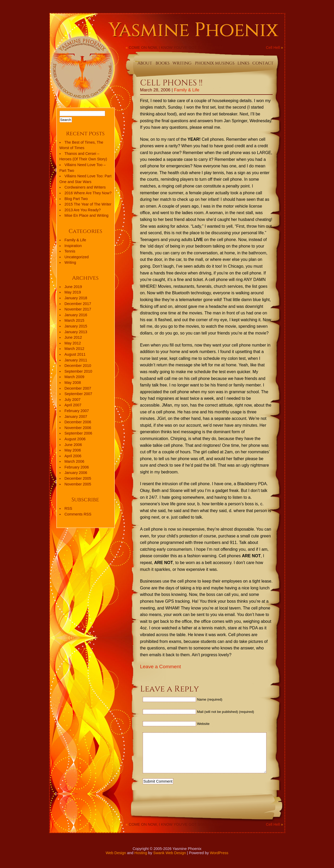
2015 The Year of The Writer (88, 204)
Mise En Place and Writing (87, 215)
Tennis (70, 251)
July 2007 (73, 400)
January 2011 (76, 360)
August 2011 (75, 354)
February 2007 (77, 411)
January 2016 (76, 315)
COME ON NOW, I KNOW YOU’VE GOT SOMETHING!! (176, 48)
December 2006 (78, 422)
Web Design (116, 861)
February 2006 (77, 467)
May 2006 (73, 450)
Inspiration (73, 246)
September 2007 (78, 394)
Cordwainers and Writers (85, 187)
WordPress (219, 861)
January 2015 (76, 326)
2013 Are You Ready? (83, 210)
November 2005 (78, 484)
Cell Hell (273, 48)
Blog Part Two (76, 199)
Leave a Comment (161, 667)
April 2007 (73, 405)
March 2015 (74, 320)
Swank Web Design (169, 861)
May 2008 (73, 383)
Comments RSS (78, 514)
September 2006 (78, 433)
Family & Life (187, 90)
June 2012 (73, 337)
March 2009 (74, 377)
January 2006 (76, 473)
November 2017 (78, 309)
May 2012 (73, 343)
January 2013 (76, 332)
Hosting (141, 861)
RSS (68, 508)
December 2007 (78, 388)
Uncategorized (77, 257)
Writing (70, 262)
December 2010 (78, 366)
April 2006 (73, 456)
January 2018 (76, 298)
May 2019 (73, 292)
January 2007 (76, 417)
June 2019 (73, 287)
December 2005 (78, 478)
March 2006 (74, 461)
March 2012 (74, 349)
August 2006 (75, 439)
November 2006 (78, 428)
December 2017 (78, 304)
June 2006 (73, 445)
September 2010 (78, 371)
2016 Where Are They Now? (88, 193)
